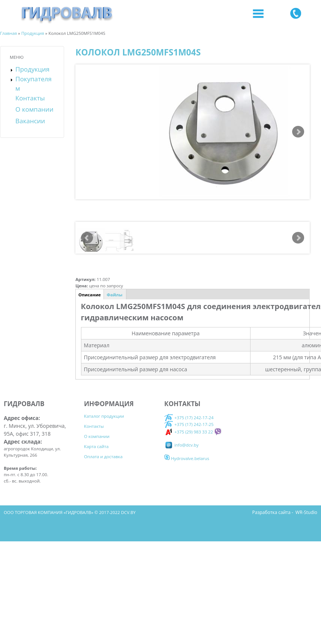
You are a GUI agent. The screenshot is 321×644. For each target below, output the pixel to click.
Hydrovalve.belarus (187, 458)
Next (298, 132)
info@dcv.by (181, 445)
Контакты (30, 98)
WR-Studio (306, 512)
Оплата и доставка (103, 456)
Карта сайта (96, 446)
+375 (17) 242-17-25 (194, 424)
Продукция (32, 69)
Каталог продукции (104, 416)
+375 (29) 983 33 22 (189, 431)
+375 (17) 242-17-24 (189, 418)
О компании (34, 109)
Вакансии (30, 121)
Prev (87, 238)
